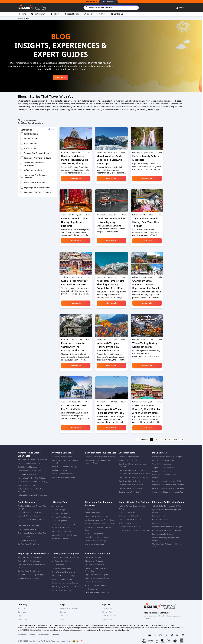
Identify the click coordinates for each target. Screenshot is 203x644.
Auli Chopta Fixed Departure (62, 561)
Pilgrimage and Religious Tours (37, 158)
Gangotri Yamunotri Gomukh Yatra (165, 468)
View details (76, 178)
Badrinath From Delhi (160, 523)
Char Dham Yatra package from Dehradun (134, 474)
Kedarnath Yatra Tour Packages (37, 192)
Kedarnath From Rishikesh (128, 516)
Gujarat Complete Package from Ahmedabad (97, 570)
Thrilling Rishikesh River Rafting (63, 477)
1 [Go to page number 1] (152, 440)
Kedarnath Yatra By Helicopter (130, 519)
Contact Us (22, 612)
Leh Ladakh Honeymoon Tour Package (99, 520)
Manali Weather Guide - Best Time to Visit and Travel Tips (110, 160)
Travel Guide (23, 619)
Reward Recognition (109, 619)
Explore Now (61, 77)
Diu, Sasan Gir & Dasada (27, 474)
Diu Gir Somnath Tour (26, 537)
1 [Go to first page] (137, 440)
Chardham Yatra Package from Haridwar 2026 (167, 545)
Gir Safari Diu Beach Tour (94, 565)
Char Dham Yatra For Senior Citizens (132, 470)
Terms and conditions (26, 635)
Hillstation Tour (31, 143)
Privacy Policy (107, 608)
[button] (155, 635)
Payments (64, 616)
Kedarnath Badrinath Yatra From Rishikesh (168, 488)
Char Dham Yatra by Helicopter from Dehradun (132, 465)
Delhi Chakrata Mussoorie (28, 467)
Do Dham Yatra (31, 148)
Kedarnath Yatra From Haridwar (130, 527)
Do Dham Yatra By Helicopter (163, 460)
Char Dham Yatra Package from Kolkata (133, 477)
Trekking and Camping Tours (36, 153)
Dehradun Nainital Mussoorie (29, 463)
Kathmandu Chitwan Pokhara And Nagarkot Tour (30, 490)
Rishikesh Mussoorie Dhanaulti (63, 474)
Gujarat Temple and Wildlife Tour (97, 578)
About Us (21, 608)
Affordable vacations (33, 170)
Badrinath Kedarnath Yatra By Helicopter (167, 457)
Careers (63, 612)
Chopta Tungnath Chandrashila (63, 524)
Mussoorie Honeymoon (94, 533)
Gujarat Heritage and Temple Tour (98, 575)
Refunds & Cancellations (69, 608)
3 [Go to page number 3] (161, 440)
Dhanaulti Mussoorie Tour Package (64, 535)
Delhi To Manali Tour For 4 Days (30, 471)
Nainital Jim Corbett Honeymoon (97, 537)
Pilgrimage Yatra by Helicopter (37, 187)
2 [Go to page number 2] (156, 440)
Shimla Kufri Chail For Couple (96, 541)
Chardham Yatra (31, 139)
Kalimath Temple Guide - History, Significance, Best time (75, 222)
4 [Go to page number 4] (165, 440)
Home (20, 18)
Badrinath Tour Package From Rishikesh (100, 457)
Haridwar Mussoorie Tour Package (64, 466)
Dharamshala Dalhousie (27, 529)
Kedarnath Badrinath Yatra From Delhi (166, 481)
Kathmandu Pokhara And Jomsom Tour (32, 495)
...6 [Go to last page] (182, 440)
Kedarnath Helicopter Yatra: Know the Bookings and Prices (73, 347)
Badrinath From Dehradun (162, 519)
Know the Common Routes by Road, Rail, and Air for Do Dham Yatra (147, 409)
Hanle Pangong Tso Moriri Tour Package (33, 482)
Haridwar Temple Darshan (61, 470)
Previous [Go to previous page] (145, 440)
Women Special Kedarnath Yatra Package (134, 530)
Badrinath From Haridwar (128, 460)
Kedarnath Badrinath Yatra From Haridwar (168, 485)
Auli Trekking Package (60, 513)
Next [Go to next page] (176, 440)
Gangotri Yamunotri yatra (162, 471)
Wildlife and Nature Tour (35, 183)
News (62, 619)
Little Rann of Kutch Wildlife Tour (97, 593)
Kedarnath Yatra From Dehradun (131, 523)
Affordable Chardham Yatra (62, 457)
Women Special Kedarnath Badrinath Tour (168, 492)
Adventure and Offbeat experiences (34, 164)
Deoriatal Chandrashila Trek (62, 579)
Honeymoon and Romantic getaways (35, 176)
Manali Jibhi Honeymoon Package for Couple (99, 529)
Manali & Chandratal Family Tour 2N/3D (100, 524)
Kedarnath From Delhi (127, 512)
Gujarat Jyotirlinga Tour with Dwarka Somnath (65, 462)
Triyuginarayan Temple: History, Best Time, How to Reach (146, 222)
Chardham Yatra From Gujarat (130, 492)
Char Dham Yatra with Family (129, 481)
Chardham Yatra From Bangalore (131, 485)
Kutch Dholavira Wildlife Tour (96, 585)
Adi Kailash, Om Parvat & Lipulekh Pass (32, 460)
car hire (90, 14)
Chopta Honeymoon (59, 520)
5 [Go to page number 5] (170, 440)
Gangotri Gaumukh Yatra (162, 464)
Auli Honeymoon (58, 506)
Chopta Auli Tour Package (61, 517)
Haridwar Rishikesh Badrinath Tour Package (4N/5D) (98, 462)
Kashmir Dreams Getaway (28, 485)
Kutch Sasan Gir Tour (93, 589)
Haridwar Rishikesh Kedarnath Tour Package (132, 507)
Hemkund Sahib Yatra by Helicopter (31, 575)
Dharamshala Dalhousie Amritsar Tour (32, 533)
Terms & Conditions (109, 616)
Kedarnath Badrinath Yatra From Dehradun (164, 476)
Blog (20, 616)
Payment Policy (107, 612)
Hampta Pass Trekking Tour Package (31, 478)
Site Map (55, 635)
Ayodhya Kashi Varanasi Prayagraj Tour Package (32, 507)
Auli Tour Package (58, 510)
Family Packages (31, 134)
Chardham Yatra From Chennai (130, 488)
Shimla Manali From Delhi (95, 544)
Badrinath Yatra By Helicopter (29, 516)
